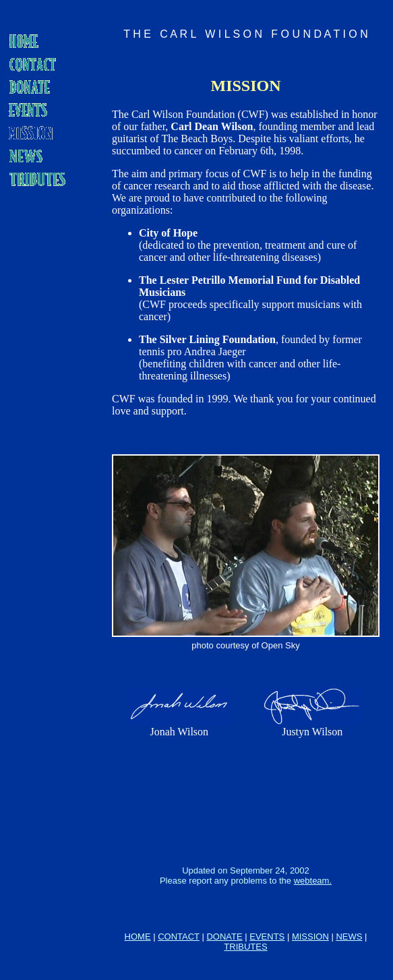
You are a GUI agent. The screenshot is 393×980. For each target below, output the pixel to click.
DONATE (224, 937)
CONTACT (179, 937)
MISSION (310, 937)
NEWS (349, 937)
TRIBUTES (245, 947)
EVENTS (267, 937)
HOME (138, 937)
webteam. (313, 881)
